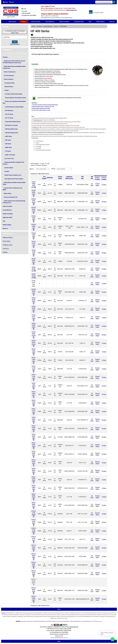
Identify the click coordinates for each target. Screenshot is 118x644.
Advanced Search (15, 44)
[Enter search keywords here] (104, 2)
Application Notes (79, 21)
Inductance (50, 178)
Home (5, 2)
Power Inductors (48, 26)
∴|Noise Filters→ (8, 193)
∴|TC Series (7, 151)
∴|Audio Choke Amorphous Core (12, 175)
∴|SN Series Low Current (10, 125)
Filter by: (32, 169)
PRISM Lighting (100, 21)
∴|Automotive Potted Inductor (12, 122)
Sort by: (53, 169)
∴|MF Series (7, 140)
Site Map (5, 252)
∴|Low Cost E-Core (8, 159)
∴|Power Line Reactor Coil (10, 197)
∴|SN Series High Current (10, 133)
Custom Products (36, 21)
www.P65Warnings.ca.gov (97, 621)
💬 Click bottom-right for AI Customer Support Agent (15, 32)
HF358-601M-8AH (34, 269)
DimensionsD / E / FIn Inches (104, 178)
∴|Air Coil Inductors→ (9, 76)
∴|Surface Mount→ (8, 168)
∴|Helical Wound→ (8, 87)
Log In (12, 2)
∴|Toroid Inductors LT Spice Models (13, 107)
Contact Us (6, 249)
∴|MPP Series (7, 136)
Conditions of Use (7, 245)
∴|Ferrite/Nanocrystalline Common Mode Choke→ (14, 183)
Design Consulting (64, 21)
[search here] (15, 37)
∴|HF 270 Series (8, 114)
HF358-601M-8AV (34, 276)
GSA (90, 21)
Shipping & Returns (8, 237)
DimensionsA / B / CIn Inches (97, 178)
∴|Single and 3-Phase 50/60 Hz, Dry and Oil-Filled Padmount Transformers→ (14, 62)
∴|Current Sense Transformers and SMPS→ (12, 189)
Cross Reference (50, 21)
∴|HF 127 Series (8, 118)
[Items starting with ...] (42, 169)
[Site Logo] (11, 11)
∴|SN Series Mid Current (10, 129)
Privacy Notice (7, 241)
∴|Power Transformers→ (10, 72)
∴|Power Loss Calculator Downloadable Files (14, 102)
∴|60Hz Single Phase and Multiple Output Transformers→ (14, 67)
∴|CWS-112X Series (9, 155)
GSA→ (5, 221)
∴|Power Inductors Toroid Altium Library (14, 98)
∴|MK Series (7, 144)
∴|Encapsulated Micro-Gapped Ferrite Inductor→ (13, 163)
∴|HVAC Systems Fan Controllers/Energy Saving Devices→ (14, 202)
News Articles (12, 21)
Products (24, 21)
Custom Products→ (8, 206)
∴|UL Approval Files (9, 83)
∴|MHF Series (7, 147)
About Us (112, 21)
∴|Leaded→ (6, 171)
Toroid (56, 26)
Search (15, 42)
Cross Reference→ (8, 210)
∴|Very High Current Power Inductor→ (14, 179)
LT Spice (104, 185)
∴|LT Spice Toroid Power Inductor (13, 94)
